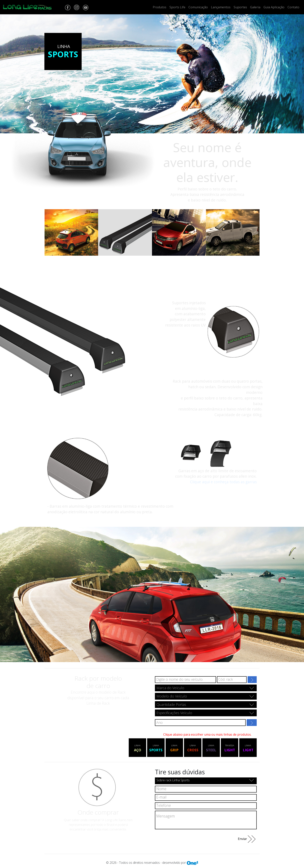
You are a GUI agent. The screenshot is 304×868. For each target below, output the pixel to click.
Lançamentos (221, 7)
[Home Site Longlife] (27, 7)
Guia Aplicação (274, 7)
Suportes (240, 7)
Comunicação (198, 7)
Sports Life (177, 7)
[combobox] (206, 688)
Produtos (160, 7)
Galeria (255, 7)
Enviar (247, 839)
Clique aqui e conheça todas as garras (223, 482)
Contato (293, 7)
